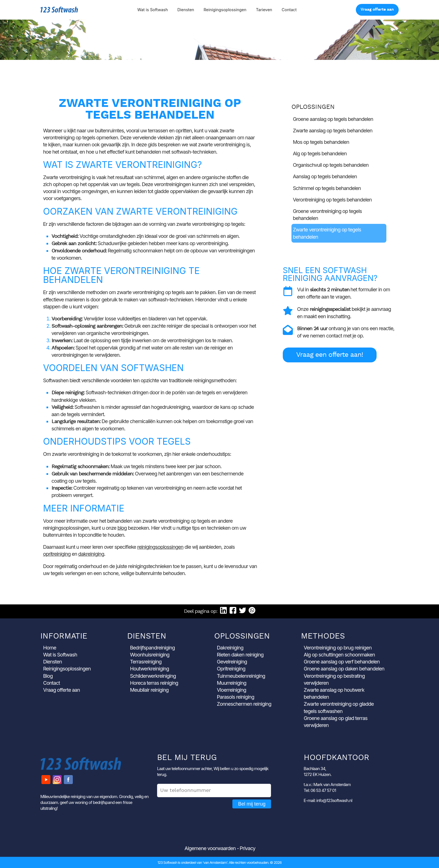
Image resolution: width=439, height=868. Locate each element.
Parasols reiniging (236, 697)
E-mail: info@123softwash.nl (328, 800)
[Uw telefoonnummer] (214, 790)
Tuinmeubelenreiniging (241, 676)
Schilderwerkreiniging (153, 676)
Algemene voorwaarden (210, 848)
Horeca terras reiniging (154, 683)
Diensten (186, 10)
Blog (48, 676)
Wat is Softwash (152, 10)
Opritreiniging (231, 669)
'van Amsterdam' (215, 862)
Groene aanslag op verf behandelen (342, 662)
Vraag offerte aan (377, 10)
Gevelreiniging (232, 662)
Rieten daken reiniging (240, 655)
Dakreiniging (230, 648)
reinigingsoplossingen (160, 547)
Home (50, 648)
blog (122, 528)
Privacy (247, 848)
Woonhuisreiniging (150, 655)
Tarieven (264, 10)
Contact (289, 10)
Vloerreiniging (232, 690)
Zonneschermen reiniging (244, 704)
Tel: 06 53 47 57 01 (320, 790)
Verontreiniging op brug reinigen (338, 648)
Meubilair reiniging (149, 690)
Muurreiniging (232, 683)
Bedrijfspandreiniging (152, 648)
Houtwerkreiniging (149, 669)
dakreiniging (91, 554)
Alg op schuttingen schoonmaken (339, 655)
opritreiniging (57, 554)
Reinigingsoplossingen (225, 10)
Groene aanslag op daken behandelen (344, 669)
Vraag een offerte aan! (330, 355)
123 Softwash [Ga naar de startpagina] (59, 10)
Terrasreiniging (146, 662)
